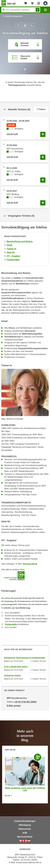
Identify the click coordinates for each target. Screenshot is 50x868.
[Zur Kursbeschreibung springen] (25, 57)
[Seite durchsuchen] (21, 10)
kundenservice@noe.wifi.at (28, 862)
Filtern (41, 109)
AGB (25, 833)
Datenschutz (25, 829)
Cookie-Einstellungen (25, 821)
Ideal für (11, 252)
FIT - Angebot (13, 256)
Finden (38, 10)
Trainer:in (11, 249)
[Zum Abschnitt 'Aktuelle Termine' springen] (25, 44)
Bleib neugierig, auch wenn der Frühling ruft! (25, 789)
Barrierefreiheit (25, 837)
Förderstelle (11, 624)
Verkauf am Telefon (12, 675)
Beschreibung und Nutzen (20, 241)
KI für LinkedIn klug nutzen (16, 667)
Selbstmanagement (14, 16)
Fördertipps (9, 601)
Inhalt (9, 245)
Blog (9, 796)
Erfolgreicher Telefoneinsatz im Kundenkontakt (25, 658)
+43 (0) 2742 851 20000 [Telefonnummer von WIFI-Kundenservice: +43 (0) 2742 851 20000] (25, 702)
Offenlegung (25, 825)
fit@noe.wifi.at (30, 564)
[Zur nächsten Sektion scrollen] (25, 72)
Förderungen (13, 260)
